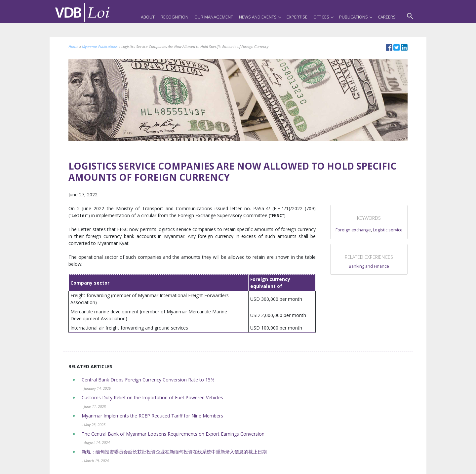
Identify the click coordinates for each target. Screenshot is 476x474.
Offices (323, 17)
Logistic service (388, 230)
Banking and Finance (369, 266)
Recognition (175, 17)
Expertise (297, 17)
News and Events (260, 17)
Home (73, 46)
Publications (356, 17)
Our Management (214, 17)
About (148, 17)
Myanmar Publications (100, 46)
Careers (387, 17)
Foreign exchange (353, 230)
